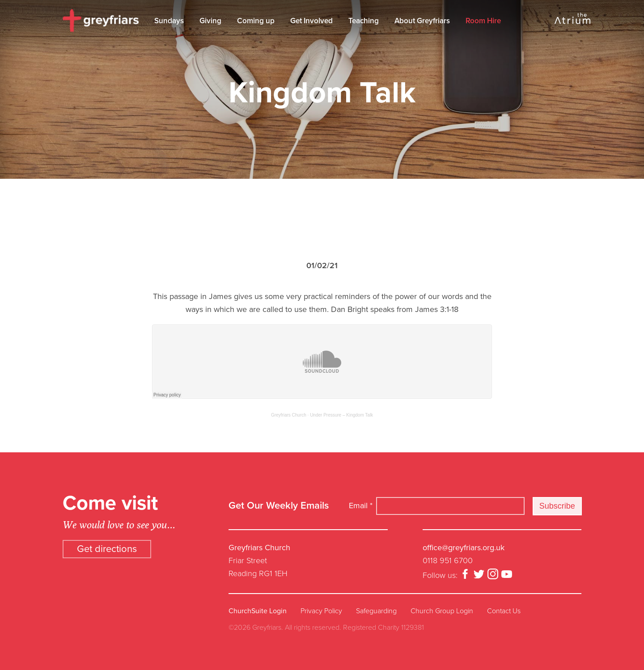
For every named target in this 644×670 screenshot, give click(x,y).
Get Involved (311, 21)
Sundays (169, 21)
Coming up (256, 21)
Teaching (364, 21)
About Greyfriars (422, 21)
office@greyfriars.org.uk (464, 548)
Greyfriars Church (289, 415)
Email (361, 506)
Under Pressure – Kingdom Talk (341, 415)
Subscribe (557, 506)
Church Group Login (442, 611)
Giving (210, 21)
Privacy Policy (321, 611)
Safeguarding (376, 611)
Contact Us (504, 611)
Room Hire (483, 21)
